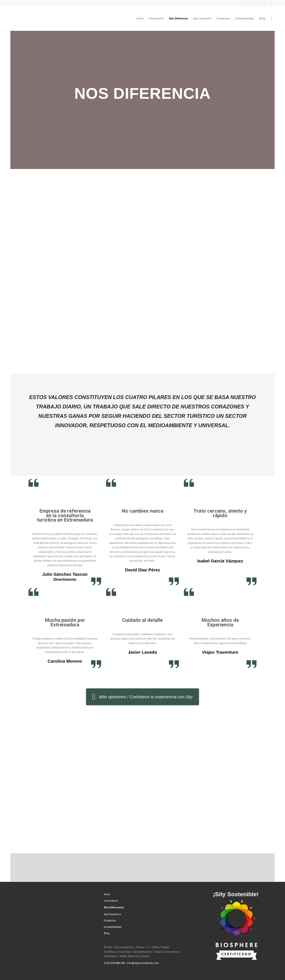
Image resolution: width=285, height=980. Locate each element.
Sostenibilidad (113, 927)
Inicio (107, 894)
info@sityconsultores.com (143, 963)
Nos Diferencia (114, 907)
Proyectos (110, 921)
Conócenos (111, 901)
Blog (107, 933)
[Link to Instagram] (253, 3)
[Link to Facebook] (246, 3)
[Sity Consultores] (42, 19)
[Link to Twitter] (259, 3)
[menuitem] (140, 19)
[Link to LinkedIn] (265, 3)
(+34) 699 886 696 (114, 963)
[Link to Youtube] (271, 3)
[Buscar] (271, 19)
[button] (16, 463)
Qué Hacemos (112, 914)
